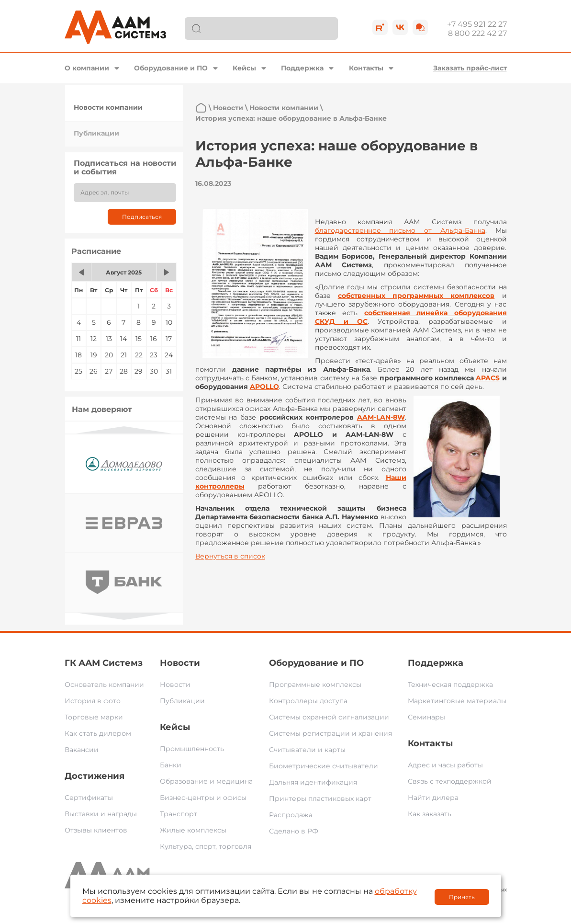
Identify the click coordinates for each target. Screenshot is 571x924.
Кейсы (244, 68)
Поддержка (302, 68)
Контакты (366, 68)
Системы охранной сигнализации (329, 717)
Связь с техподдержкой (450, 781)
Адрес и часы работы (445, 765)
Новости (228, 108)
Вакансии (82, 750)
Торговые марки (94, 717)
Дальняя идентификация (313, 782)
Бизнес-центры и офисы (203, 798)
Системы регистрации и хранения (330, 733)
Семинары (426, 717)
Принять (462, 897)
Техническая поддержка (450, 684)
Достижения (95, 776)
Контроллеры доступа (308, 701)
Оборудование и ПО (171, 68)
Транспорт (179, 814)
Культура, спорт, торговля (206, 846)
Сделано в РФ (294, 831)
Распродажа (291, 815)
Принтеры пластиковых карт (320, 799)
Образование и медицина (206, 781)
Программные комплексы (315, 684)
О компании (87, 68)
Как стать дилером (98, 733)
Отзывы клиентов (96, 830)
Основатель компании (104, 684)
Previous (124, 430)
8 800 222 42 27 (477, 33)
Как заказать (430, 814)
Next (124, 616)
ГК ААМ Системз (104, 663)
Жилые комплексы (193, 830)
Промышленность (192, 749)
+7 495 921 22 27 (477, 24)
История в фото (93, 701)
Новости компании (108, 107)
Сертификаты (89, 798)
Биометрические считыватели (324, 766)
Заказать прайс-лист (470, 68)
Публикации (96, 133)
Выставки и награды (101, 814)
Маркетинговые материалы (457, 701)
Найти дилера (433, 798)
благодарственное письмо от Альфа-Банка (400, 230)
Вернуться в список (230, 556)
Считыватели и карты (307, 750)
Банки (171, 765)
